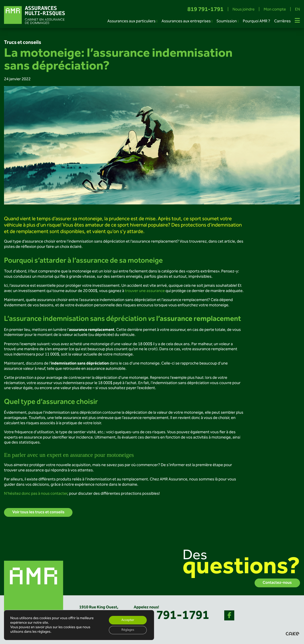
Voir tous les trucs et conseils (38, 512)
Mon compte (275, 10)
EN (297, 10)
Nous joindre (244, 10)
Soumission (227, 21)
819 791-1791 (205, 10)
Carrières (282, 21)
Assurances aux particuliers (131, 21)
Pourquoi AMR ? (256, 21)
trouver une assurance (144, 291)
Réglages (126, 630)
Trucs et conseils (23, 43)
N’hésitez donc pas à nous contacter (36, 494)
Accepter (126, 619)
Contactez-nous (277, 583)
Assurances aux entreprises (186, 21)
